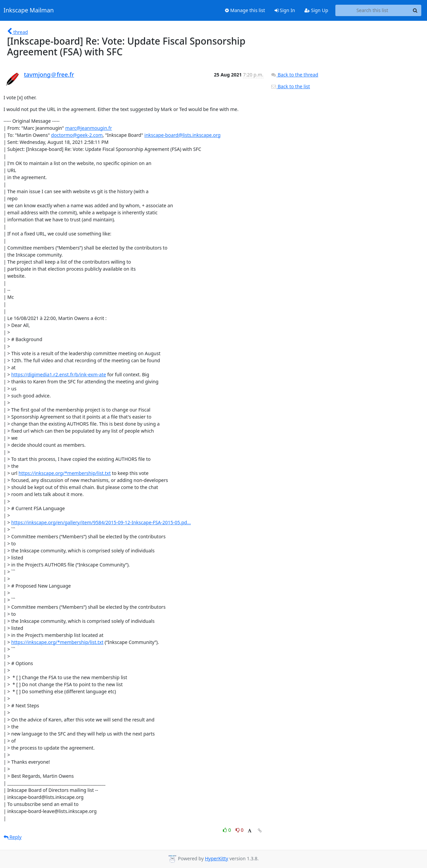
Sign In (285, 10)
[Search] (415, 10)
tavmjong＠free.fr (49, 74)
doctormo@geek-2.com (77, 135)
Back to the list (290, 86)
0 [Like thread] (227, 830)
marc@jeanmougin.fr (88, 128)
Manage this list (245, 10)
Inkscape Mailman (29, 10)
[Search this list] (372, 10)
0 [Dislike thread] (240, 830)
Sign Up (316, 10)
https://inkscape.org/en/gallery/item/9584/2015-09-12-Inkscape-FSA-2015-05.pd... (101, 522)
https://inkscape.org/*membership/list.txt (65, 473)
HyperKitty (216, 858)
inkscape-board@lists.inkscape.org (182, 135)
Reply (13, 837)
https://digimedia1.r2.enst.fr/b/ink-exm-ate (59, 374)
